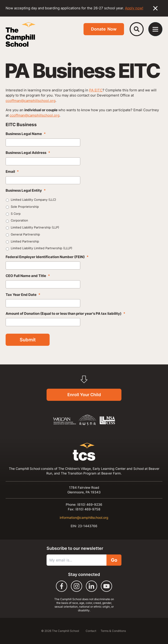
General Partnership (25, 234)
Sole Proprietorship (25, 207)
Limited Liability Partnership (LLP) (35, 227)
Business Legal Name (26, 134)
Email (12, 171)
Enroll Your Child (84, 395)
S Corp (16, 214)
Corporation (19, 220)
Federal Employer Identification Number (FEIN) (47, 257)
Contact (91, 631)
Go (114, 560)
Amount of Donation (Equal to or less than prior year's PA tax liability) (65, 313)
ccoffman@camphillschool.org (31, 101)
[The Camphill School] (21, 35)
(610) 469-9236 (90, 504)
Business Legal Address (28, 153)
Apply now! (134, 8)
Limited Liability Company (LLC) (33, 200)
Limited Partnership (25, 241)
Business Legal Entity (26, 190)
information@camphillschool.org (84, 518)
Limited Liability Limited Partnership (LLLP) (42, 248)
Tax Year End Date (23, 295)
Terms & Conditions (113, 631)
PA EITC (96, 90)
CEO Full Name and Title (28, 276)
